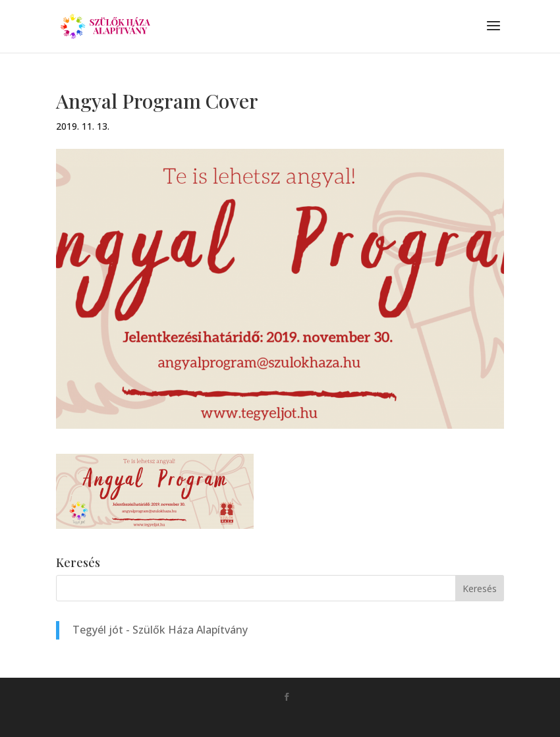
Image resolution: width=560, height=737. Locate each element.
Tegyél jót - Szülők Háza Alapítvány (160, 630)
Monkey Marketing (299, 718)
